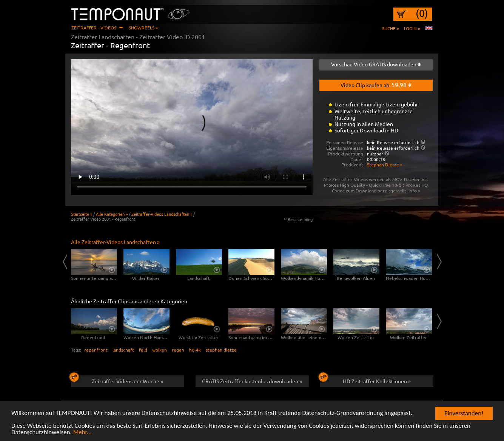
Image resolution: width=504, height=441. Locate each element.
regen (178, 350)
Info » (414, 191)
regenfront (96, 350)
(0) (422, 13)
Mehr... (82, 433)
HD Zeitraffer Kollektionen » (365, 380)
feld (143, 350)
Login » (412, 28)
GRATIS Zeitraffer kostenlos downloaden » (252, 381)
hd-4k (195, 350)
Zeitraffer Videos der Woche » (117, 380)
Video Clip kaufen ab (376, 85)
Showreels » (143, 28)
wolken (160, 350)
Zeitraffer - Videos (94, 28)
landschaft (123, 350)
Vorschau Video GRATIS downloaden (376, 64)
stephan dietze (221, 350)
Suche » (391, 28)
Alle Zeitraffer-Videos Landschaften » (115, 242)
